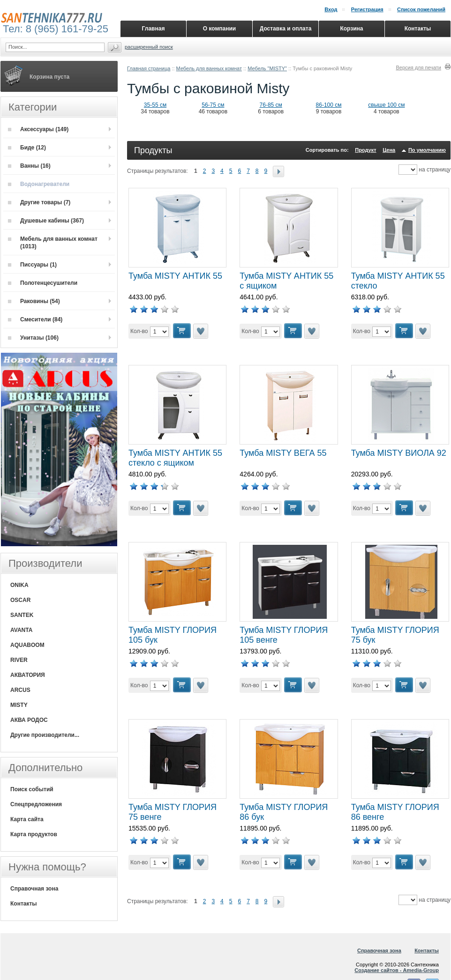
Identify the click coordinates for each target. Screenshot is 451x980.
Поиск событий (32, 789)
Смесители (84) (35, 319)
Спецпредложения (36, 804)
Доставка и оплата (286, 29)
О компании (220, 29)
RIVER (19, 660)
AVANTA (21, 630)
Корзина (351, 29)
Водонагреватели (39, 184)
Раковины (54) (34, 301)
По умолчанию (427, 150)
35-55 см (155, 105)
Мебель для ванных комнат (209, 68)
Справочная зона (34, 889)
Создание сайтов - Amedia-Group (397, 970)
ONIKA (19, 585)
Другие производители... (45, 735)
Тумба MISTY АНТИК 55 (175, 276)
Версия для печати (418, 67)
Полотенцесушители (43, 283)
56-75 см (213, 105)
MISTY (19, 705)
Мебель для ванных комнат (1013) (53, 243)
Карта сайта (27, 819)
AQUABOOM (27, 645)
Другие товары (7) (39, 202)
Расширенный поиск (149, 47)
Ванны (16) (29, 166)
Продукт (365, 150)
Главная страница (149, 68)
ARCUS (20, 690)
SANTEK (22, 615)
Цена (389, 150)
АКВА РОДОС (29, 720)
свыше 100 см (386, 105)
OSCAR (20, 600)
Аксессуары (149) (38, 129)
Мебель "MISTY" (267, 68)
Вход (331, 9)
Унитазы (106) (33, 338)
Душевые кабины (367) (46, 221)
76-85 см (271, 105)
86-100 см (329, 105)
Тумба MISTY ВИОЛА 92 (399, 453)
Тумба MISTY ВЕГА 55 (283, 453)
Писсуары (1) (32, 265)
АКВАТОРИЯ (28, 675)
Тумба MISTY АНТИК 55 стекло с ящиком (175, 458)
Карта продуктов (34, 834)
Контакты (24, 904)
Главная (154, 29)
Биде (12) (27, 148)
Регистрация (367, 9)
